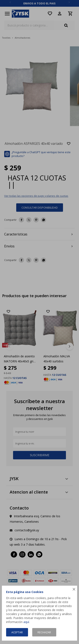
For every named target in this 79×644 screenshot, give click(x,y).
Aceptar (17, 632)
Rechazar (44, 632)
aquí (26, 622)
